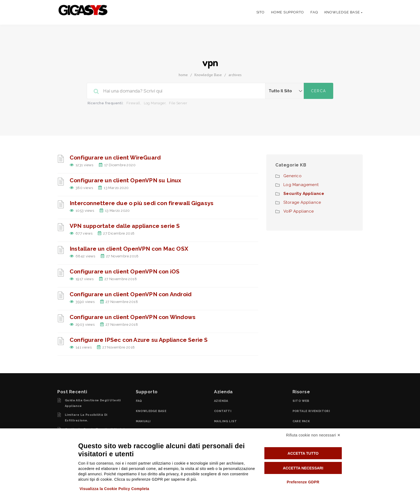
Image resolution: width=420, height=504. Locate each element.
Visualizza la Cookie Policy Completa (114, 489)
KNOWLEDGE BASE (151, 411)
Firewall (133, 103)
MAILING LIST (226, 421)
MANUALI (143, 421)
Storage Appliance (302, 202)
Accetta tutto (303, 453)
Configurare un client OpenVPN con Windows (133, 317)
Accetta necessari (303, 468)
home (183, 75)
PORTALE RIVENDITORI (311, 411)
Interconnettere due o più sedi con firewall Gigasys (142, 203)
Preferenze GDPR (303, 482)
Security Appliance (304, 194)
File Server (178, 103)
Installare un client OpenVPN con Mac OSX (129, 249)
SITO (261, 12)
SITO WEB (301, 401)
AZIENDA (221, 401)
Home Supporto (288, 12)
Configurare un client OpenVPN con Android (131, 294)
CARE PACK (301, 421)
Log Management (301, 185)
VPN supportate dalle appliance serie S (125, 226)
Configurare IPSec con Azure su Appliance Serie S (139, 340)
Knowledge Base (208, 75)
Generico (292, 176)
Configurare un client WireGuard (115, 157)
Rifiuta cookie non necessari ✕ (313, 435)
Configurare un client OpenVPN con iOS (125, 271)
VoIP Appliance (299, 211)
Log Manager (155, 103)
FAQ (314, 12)
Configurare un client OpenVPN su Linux (125, 180)
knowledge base (344, 12)
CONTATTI (223, 411)
